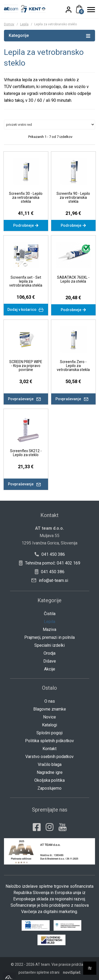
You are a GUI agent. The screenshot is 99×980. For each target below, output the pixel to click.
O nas (50, 701)
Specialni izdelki (49, 645)
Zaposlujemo (49, 788)
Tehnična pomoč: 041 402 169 (50, 563)
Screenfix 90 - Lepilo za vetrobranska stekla (73, 197)
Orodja (49, 653)
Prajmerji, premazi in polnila (49, 637)
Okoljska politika (49, 780)
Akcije (50, 669)
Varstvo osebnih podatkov (49, 757)
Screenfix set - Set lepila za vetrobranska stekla (26, 281)
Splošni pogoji (49, 733)
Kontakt (49, 749)
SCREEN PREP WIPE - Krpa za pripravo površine (26, 366)
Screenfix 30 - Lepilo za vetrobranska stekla (26, 197)
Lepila (24, 24)
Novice (49, 717)
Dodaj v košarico (26, 310)
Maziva (49, 629)
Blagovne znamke (50, 709)
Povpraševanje (26, 399)
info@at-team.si (50, 580)
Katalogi (49, 725)
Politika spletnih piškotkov (49, 741)
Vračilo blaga (50, 764)
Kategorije (49, 35)
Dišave (50, 661)
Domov (9, 24)
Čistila (50, 614)
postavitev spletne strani (39, 972)
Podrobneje (26, 225)
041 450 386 (49, 554)
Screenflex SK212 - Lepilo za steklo (26, 453)
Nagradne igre (50, 772)
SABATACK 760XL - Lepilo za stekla (73, 279)
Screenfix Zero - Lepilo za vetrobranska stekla (73, 366)
